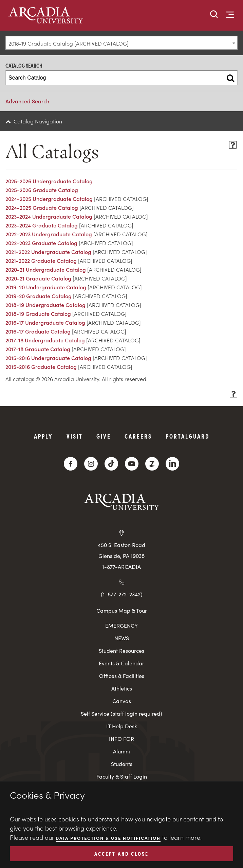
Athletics (122, 688)
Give (104, 436)
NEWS (122, 638)
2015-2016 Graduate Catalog (41, 367)
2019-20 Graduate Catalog (39, 296)
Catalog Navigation (38, 121)
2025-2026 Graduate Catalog (42, 190)
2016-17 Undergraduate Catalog (45, 322)
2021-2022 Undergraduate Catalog (48, 252)
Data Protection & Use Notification (108, 838)
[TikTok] (111, 464)
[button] (214, 15)
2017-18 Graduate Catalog (38, 349)
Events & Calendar (121, 663)
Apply (43, 436)
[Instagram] (91, 464)
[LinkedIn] (172, 464)
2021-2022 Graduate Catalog (41, 260)
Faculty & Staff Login (122, 776)
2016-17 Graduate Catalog (38, 331)
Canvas (122, 701)
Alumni (121, 751)
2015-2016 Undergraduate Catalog (48, 358)
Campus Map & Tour (122, 610)
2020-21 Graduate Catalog (38, 278)
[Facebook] (71, 464)
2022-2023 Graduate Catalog (41, 243)
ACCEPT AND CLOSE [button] (121, 853)
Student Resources (121, 651)
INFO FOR (121, 739)
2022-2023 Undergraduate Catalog (49, 234)
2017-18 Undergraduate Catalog (45, 340)
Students (122, 764)
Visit (75, 436)
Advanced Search (27, 101)
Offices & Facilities (122, 676)
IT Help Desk (122, 726)
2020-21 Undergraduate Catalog (46, 269)
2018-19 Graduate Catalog (38, 313)
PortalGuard (188, 436)
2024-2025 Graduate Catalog (42, 207)
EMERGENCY (121, 625)
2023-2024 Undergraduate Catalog (49, 216)
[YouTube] (132, 464)
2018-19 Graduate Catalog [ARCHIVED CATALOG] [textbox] (69, 43)
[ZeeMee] (152, 464)
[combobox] (121, 43)
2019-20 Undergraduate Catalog (46, 287)
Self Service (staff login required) (121, 713)
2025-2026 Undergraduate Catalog (49, 181)
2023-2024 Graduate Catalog (42, 225)
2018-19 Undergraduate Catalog (45, 305)
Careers (138, 436)
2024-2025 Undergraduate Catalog (49, 199)
